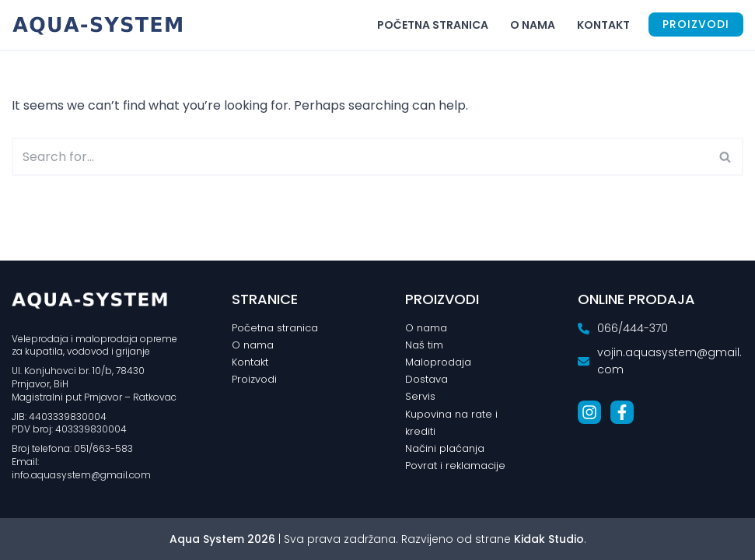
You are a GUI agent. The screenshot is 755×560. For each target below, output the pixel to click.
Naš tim (424, 345)
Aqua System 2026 (222, 539)
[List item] (589, 411)
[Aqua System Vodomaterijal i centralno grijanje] (101, 25)
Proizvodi (254, 379)
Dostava (426, 379)
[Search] (360, 157)
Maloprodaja (438, 362)
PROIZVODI (696, 24)
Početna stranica (433, 25)
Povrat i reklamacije (455, 465)
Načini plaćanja (445, 448)
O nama (533, 25)
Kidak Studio (549, 539)
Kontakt (603, 25)
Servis (420, 396)
